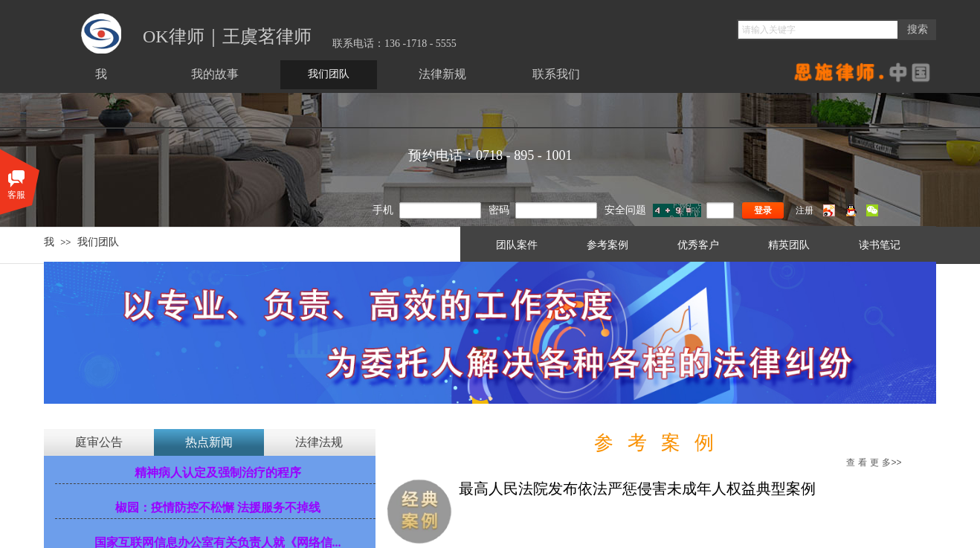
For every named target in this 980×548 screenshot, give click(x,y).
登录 (763, 210)
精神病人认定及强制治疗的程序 (218, 473)
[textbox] (818, 30)
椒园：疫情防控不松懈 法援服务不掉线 (218, 507)
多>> (874, 462)
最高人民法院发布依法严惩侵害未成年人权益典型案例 (637, 489)
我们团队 (98, 242)
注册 (805, 210)
